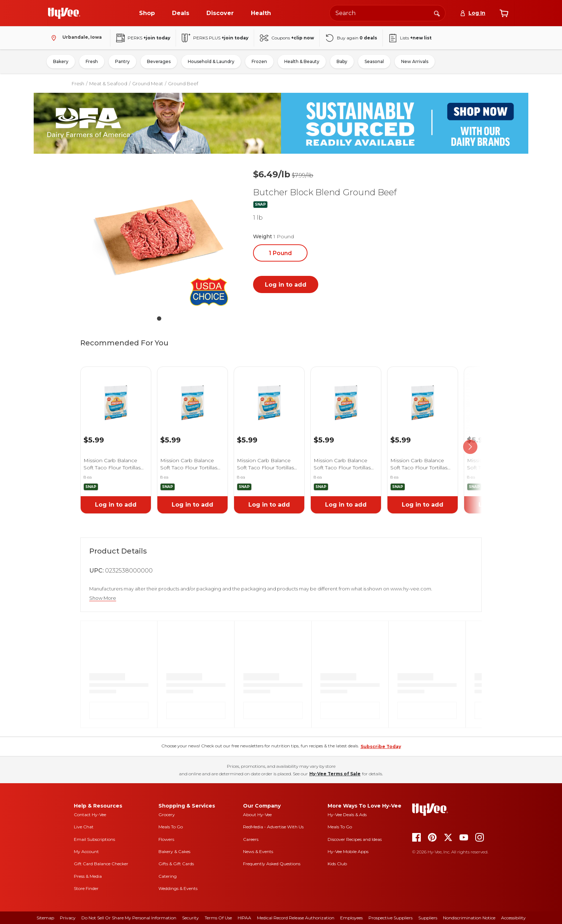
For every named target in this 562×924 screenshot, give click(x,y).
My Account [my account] (86, 851)
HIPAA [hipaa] (244, 918)
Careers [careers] (251, 839)
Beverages (159, 61)
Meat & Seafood (108, 83)
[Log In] (473, 13)
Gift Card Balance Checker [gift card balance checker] (101, 864)
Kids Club (337, 864)
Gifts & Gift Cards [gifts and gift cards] (176, 864)
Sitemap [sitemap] (45, 918)
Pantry (122, 61)
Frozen (259, 61)
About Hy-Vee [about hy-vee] (257, 815)
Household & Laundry (211, 61)
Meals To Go (171, 827)
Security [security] (190, 918)
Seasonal (374, 61)
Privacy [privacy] (68, 918)
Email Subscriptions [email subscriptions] (94, 839)
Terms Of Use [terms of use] (218, 918)
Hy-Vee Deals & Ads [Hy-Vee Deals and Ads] (347, 815)
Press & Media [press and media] (88, 876)
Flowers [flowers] (166, 839)
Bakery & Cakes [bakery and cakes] (174, 851)
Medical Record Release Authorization (296, 918)
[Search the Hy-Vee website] (387, 13)
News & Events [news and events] (258, 851)
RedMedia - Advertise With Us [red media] (273, 827)
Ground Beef (183, 83)
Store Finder (86, 888)
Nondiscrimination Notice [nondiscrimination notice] (469, 918)
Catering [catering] (168, 876)
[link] (116, 394)
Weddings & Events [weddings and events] (178, 888)
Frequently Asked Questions (272, 864)
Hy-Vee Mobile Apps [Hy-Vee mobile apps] (348, 851)
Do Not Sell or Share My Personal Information (129, 918)
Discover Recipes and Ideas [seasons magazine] (355, 839)
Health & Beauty (302, 61)
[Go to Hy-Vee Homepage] (64, 13)
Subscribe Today (381, 746)
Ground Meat (148, 83)
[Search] (437, 13)
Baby (342, 61)
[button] (159, 238)
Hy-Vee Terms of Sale (335, 774)
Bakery (61, 61)
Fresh (92, 61)
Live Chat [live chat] (84, 827)
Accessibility (513, 918)
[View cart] (504, 13)
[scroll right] (470, 447)
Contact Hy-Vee (90, 815)
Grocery (167, 815)
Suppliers (428, 918)
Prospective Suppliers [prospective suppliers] (390, 918)
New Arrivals (415, 61)
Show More (103, 598)
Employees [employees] (351, 918)
